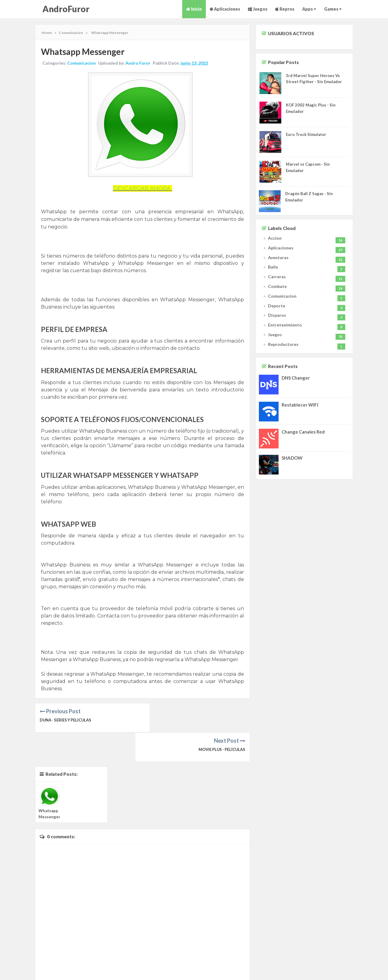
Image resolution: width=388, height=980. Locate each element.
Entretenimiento (285, 325)
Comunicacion (82, 63)
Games (333, 9)
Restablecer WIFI (300, 405)
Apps (309, 9)
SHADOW (292, 458)
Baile (273, 267)
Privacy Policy (357, 967)
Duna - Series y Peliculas (66, 720)
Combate (277, 286)
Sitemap (317, 967)
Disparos (277, 315)
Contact (378, 967)
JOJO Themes (133, 973)
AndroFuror (66, 9)
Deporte (277, 306)
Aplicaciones (225, 9)
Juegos (258, 9)
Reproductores (283, 344)
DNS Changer (296, 378)
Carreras (277, 277)
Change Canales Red (303, 432)
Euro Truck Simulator (306, 134)
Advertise (335, 967)
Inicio (194, 9)
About (303, 967)
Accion (275, 238)
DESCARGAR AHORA (143, 188)
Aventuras (278, 257)
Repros (285, 9)
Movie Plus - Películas (221, 720)
